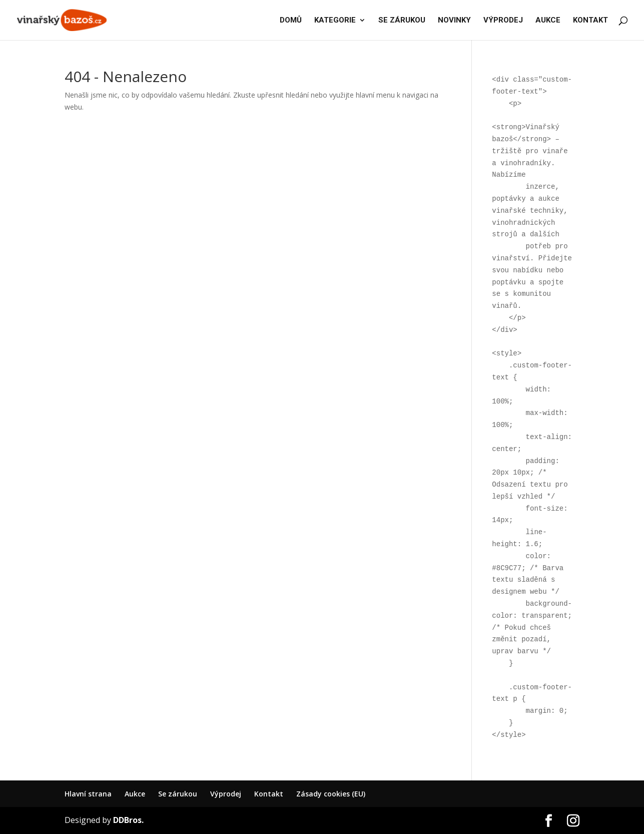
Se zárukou (178, 794)
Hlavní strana (88, 794)
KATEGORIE (335, 21)
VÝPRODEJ (503, 21)
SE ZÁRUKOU (402, 21)
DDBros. (128, 820)
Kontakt (269, 794)
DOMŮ (291, 21)
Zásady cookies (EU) (331, 794)
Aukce (135, 794)
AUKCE (548, 21)
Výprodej (226, 794)
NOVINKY (454, 21)
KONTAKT (590, 21)
